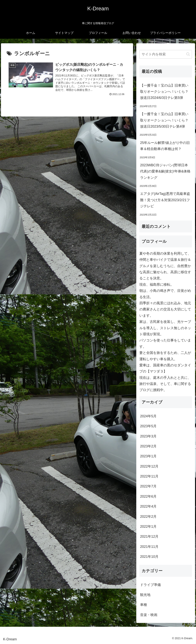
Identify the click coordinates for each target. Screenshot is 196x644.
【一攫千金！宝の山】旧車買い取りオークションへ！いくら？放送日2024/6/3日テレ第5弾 (164, 92)
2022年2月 (148, 517)
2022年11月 (149, 476)
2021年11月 (149, 547)
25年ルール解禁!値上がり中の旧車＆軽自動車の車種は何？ (165, 146)
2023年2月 (148, 446)
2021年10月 (149, 557)
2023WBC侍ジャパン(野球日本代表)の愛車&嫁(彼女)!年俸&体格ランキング (165, 171)
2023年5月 (148, 426)
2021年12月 (149, 537)
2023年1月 (148, 456)
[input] (166, 54)
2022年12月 (149, 466)
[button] (188, 54)
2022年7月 (148, 486)
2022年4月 (148, 506)
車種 (144, 605)
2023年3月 (148, 436)
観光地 (145, 595)
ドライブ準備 (150, 585)
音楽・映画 (149, 615)
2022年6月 (148, 496)
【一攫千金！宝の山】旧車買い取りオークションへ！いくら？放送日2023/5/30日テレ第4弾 (164, 120)
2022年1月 (148, 527)
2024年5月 (148, 416)
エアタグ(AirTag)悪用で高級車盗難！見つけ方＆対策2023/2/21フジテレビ (165, 200)
